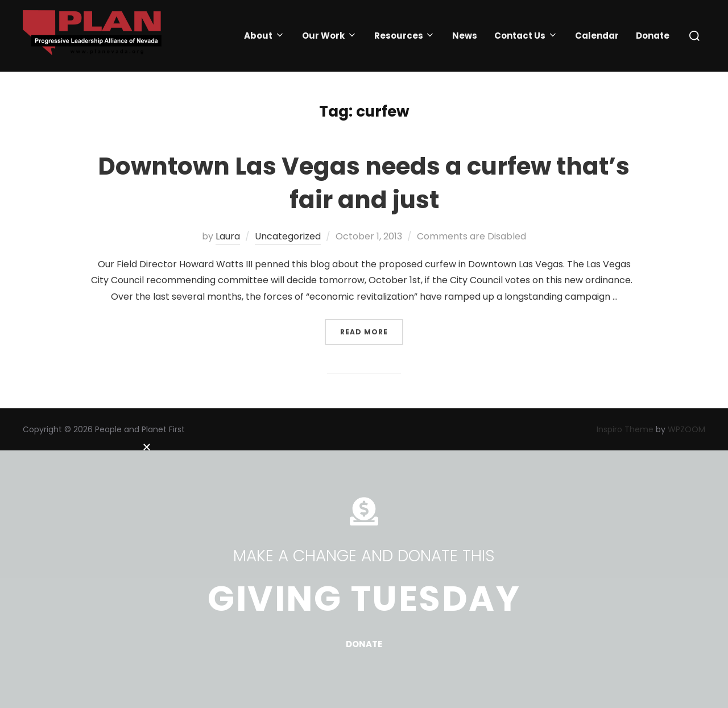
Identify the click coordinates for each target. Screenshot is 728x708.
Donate (653, 36)
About (264, 36)
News (465, 36)
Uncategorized (288, 236)
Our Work (330, 36)
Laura (228, 236)
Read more (372, 328)
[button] (364, 440)
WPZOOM (686, 429)
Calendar (597, 36)
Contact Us (526, 36)
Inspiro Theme (625, 429)
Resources (405, 36)
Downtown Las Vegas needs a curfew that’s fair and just (364, 183)
